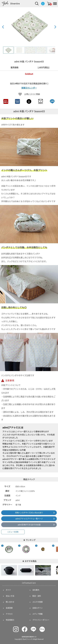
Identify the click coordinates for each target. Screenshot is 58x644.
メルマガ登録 (38, 602)
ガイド (8, 590)
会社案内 (36, 590)
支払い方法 (10, 596)
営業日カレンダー (29, 88)
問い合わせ (10, 602)
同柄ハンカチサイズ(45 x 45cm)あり (29, 513)
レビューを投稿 (13, 532)
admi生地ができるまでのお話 (29, 525)
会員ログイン (38, 608)
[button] (55, 27)
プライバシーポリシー (41, 620)
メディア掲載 (38, 614)
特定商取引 (10, 620)
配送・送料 (37, 596)
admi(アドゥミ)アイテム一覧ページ (29, 519)
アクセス (9, 614)
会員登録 (9, 608)
